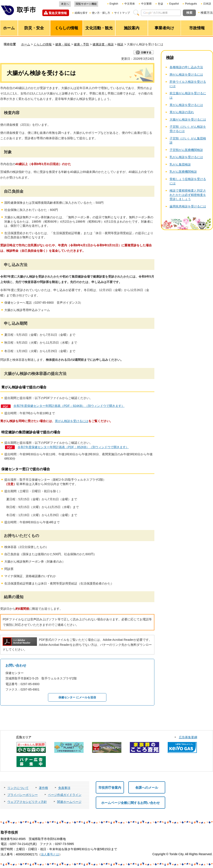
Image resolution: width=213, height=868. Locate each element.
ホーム (26, 44)
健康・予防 (81, 44)
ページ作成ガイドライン (65, 795)
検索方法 (207, 13)
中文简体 (130, 4)
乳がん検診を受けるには (186, 157)
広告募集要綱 (188, 737)
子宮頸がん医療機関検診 (186, 150)
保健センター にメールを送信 (77, 697)
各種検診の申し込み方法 (186, 67)
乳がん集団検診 (180, 164)
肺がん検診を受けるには (186, 75)
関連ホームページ (69, 802)
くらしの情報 (43, 44)
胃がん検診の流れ (182, 112)
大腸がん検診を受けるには (188, 119)
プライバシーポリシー (23, 795)
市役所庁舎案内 (110, 788)
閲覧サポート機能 (86, 4)
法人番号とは (50, 854)
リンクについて (18, 788)
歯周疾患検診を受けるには (188, 206)
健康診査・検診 (103, 44)
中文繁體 (146, 4)
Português (191, 4)
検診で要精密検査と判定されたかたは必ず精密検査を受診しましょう (188, 195)
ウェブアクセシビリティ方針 (27, 802)
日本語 (207, 4)
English (114, 4)
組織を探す (81, 13)
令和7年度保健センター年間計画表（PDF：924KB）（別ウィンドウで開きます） (69, 406)
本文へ (65, 4)
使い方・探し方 (101, 13)
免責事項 (64, 788)
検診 (120, 44)
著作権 (43, 788)
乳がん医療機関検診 (183, 172)
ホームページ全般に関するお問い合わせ (130, 803)
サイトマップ (122, 13)
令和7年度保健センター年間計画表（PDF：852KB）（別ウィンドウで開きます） (73, 447)
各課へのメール (147, 788)
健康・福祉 (63, 44)
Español (174, 4)
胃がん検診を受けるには (72, 421)
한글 (160, 4)
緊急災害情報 (58, 13)
